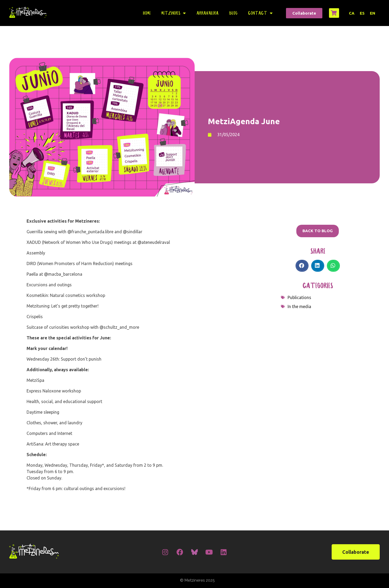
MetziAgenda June (244, 121)
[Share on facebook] (302, 266)
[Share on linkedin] (318, 266)
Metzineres (174, 13)
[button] (304, 13)
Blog (233, 13)
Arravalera (208, 13)
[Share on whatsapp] (333, 266)
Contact (260, 13)
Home (147, 13)
